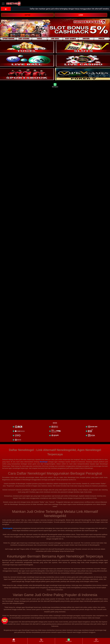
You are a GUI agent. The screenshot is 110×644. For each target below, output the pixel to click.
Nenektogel (44, 462)
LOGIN (81, 15)
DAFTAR (27, 15)
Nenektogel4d (8, 528)
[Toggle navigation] (3, 4)
